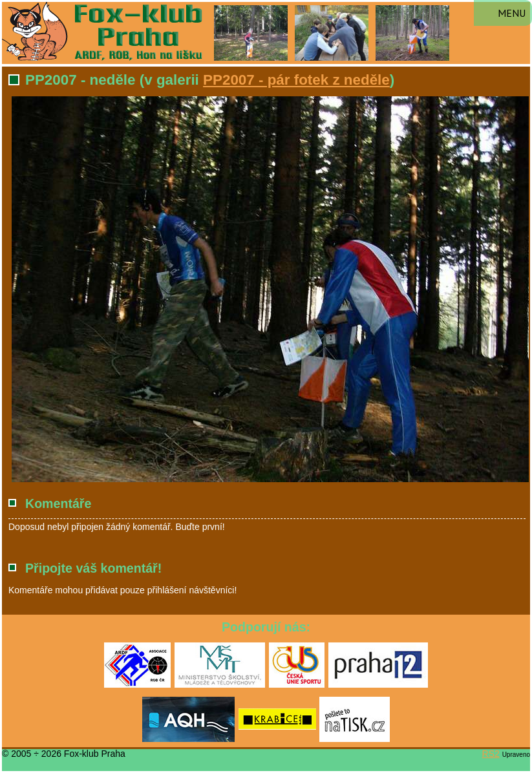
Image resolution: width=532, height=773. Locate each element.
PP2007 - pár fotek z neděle (296, 80)
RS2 (491, 754)
